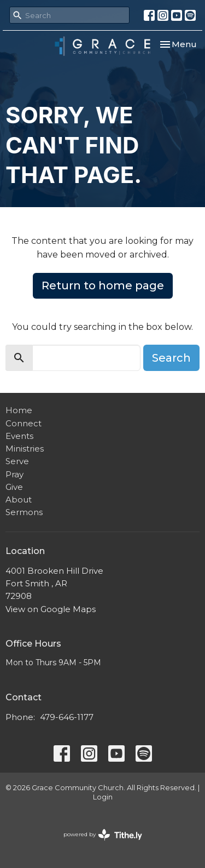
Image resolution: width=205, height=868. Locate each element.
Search (171, 358)
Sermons (24, 512)
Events (19, 436)
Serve (17, 461)
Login (103, 797)
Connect (24, 423)
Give (14, 487)
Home (19, 410)
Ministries (25, 449)
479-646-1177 (67, 717)
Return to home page (103, 285)
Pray (14, 474)
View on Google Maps (51, 609)
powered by (103, 835)
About (19, 499)
